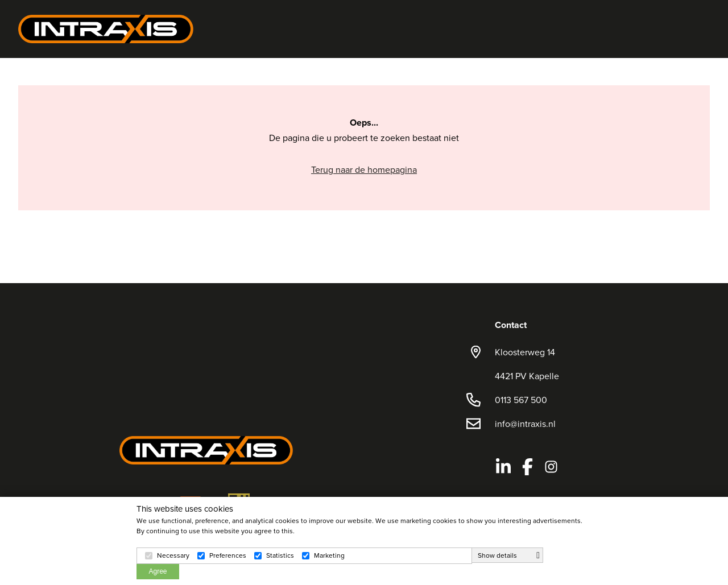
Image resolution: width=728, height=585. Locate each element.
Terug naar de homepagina (364, 169)
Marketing (329, 555)
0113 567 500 (521, 400)
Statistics (280, 555)
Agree (158, 571)
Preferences (228, 555)
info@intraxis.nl (525, 424)
